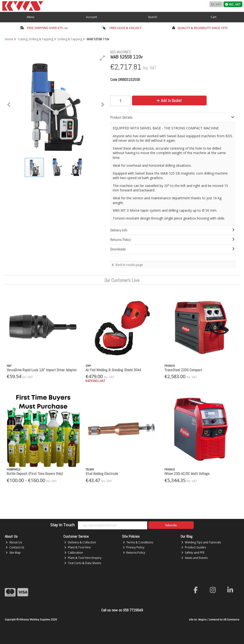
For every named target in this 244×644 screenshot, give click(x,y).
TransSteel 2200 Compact (183, 370)
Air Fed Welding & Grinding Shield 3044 (113, 370)
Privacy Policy (134, 547)
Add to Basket (169, 100)
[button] (102, 58)
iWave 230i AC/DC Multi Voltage (187, 474)
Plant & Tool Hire (78, 547)
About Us (14, 542)
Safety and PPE (193, 553)
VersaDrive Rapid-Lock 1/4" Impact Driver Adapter (42, 370)
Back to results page (129, 265)
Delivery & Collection (80, 542)
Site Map (13, 553)
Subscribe (171, 525)
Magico (202, 620)
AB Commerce (231, 620)
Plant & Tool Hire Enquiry (83, 558)
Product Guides (194, 547)
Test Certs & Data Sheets (83, 563)
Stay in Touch (62, 525)
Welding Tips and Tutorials (201, 542)
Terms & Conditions (138, 542)
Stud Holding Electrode (102, 474)
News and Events (194, 558)
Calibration (74, 553)
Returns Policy (134, 553)
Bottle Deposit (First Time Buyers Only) (35, 474)
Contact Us (15, 547)
